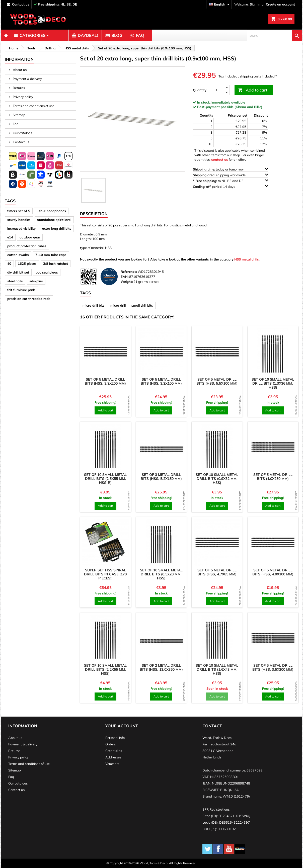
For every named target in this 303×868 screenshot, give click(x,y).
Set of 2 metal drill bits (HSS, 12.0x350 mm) (161, 667)
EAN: (125, 277)
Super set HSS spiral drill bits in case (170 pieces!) (105, 574)
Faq (15, 124)
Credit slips (114, 751)
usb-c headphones (51, 211)
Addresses (113, 757)
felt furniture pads (21, 290)
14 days (231, 186)
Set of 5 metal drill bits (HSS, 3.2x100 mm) (161, 381)
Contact (212, 726)
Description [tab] (94, 214)
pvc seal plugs (47, 272)
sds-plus (36, 281)
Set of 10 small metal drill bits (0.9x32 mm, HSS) (217, 479)
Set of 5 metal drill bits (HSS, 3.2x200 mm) (105, 381)
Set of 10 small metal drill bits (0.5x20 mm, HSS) (161, 574)
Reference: (129, 272)
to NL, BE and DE (231, 181)
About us (19, 70)
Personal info (115, 738)
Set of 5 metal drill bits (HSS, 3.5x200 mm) (273, 667)
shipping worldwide (231, 175)
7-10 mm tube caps (51, 255)
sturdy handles (19, 220)
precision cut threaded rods (29, 299)
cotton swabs (18, 255)
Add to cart (253, 90)
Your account (122, 726)
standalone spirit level (54, 220)
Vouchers (112, 764)
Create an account (280, 4)
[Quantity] (216, 90)
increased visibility (21, 228)
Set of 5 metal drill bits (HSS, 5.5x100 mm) (217, 381)
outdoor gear (30, 237)
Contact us (21, 142)
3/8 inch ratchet (56, 264)
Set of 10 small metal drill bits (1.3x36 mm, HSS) (273, 383)
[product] (105, 352)
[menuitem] (6, 35)
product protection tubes (27, 246)
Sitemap (19, 115)
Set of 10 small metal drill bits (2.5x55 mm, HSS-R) (105, 479)
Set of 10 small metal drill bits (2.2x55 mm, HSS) (105, 669)
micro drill (118, 305)
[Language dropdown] (220, 4)
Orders (110, 744)
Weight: (127, 282)
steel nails (15, 281)
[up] (227, 88)
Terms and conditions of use (33, 106)
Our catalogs (22, 133)
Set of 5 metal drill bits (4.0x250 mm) (273, 477)
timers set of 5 (19, 211)
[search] (274, 35)
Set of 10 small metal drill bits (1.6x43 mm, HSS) (217, 669)
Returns (18, 88)
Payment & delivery (27, 79)
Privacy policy (23, 97)
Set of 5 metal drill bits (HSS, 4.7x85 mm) (217, 572)
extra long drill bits (57, 228)
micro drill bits (94, 305)
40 (9, 264)
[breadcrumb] (13, 48)
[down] (227, 92)
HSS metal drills (247, 259)
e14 (10, 237)
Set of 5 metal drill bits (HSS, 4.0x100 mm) (273, 572)
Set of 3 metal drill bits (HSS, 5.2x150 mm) (161, 477)
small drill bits (142, 305)
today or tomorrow (231, 169)
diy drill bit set (18, 272)
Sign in (255, 4)
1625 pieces (27, 264)
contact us (21, 4)
